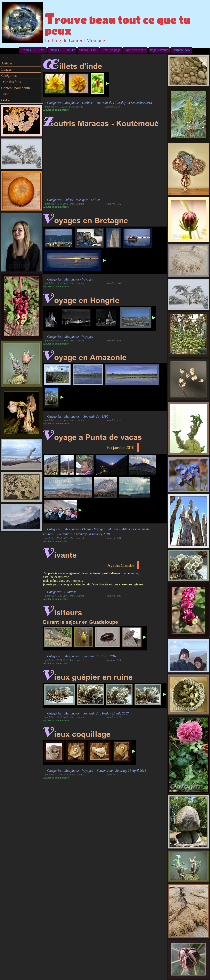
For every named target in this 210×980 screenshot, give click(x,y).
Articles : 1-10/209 (33, 50)
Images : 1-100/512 (62, 50)
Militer (96, 200)
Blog (5, 57)
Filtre (5, 94)
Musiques (82, 200)
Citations (70, 592)
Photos (87, 529)
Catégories (9, 76)
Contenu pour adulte (16, 88)
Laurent (48, 534)
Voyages (87, 279)
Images (6, 69)
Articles (7, 63)
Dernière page (181, 50)
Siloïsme (113, 529)
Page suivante (159, 50)
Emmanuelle (141, 529)
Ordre (5, 100)
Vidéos (68, 200)
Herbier (87, 103)
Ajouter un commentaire (56, 110)
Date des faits (11, 82)
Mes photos (72, 103)
